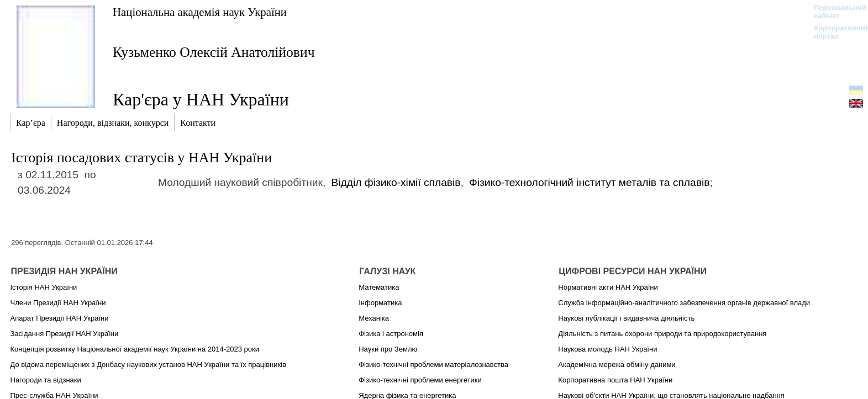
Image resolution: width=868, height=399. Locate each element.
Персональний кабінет (835, 12)
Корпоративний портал (835, 32)
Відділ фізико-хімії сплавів (396, 182)
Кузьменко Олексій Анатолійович (214, 52)
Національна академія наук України (200, 12)
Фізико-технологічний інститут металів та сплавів (589, 182)
